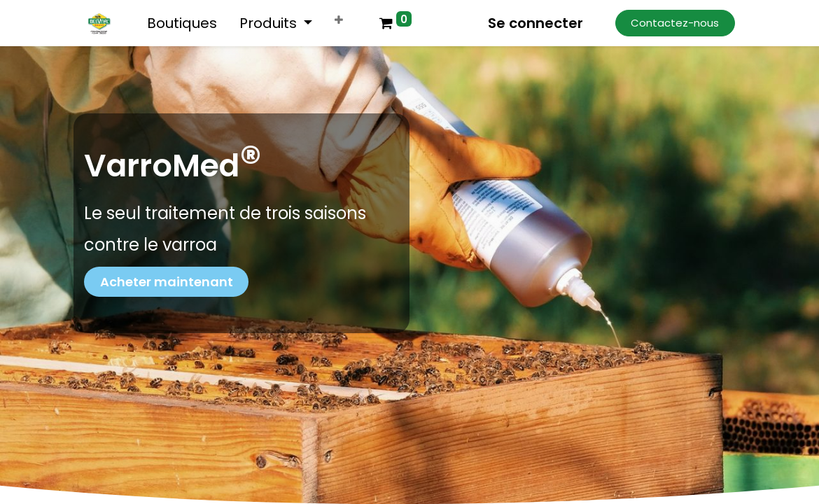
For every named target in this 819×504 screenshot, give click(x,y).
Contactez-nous (675, 23)
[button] (339, 21)
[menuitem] (182, 23)
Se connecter (535, 23)
